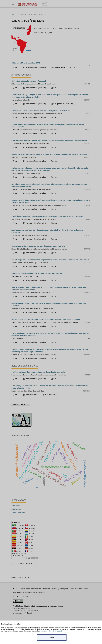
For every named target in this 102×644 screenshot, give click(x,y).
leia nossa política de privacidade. (52, 631)
